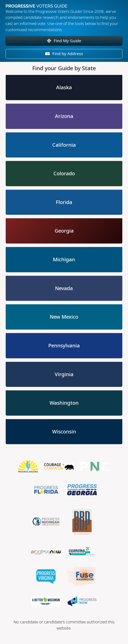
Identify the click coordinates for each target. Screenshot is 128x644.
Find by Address (64, 54)
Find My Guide (64, 41)
